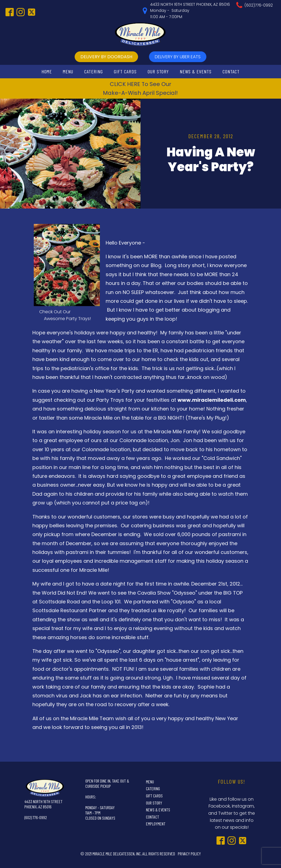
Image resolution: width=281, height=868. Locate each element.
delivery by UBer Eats (178, 57)
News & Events (196, 71)
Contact (231, 71)
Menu (68, 71)
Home (47, 71)
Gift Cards (125, 71)
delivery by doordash (106, 57)
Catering (94, 71)
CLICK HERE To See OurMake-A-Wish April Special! (140, 88)
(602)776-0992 (259, 5)
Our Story (158, 71)
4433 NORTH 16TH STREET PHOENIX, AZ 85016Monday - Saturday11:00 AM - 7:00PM (190, 11)
